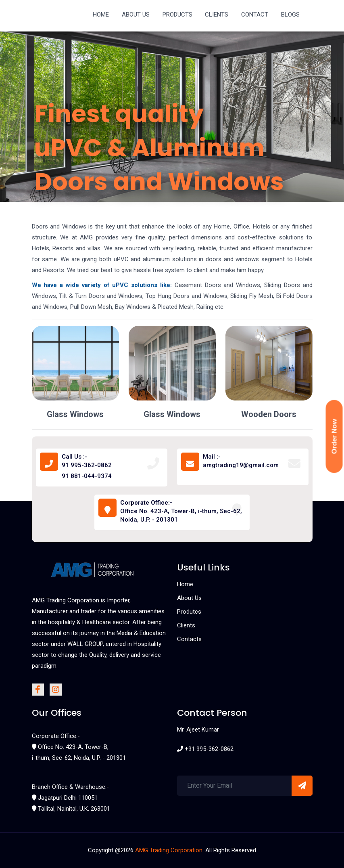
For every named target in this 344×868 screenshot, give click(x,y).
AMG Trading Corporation (169, 850)
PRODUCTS (177, 15)
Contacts (189, 639)
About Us (189, 598)
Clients (186, 625)
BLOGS (290, 15)
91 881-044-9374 (87, 476)
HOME (101, 15)
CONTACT (255, 15)
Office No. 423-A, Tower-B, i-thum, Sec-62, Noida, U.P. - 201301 (181, 511)
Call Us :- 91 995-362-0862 (87, 461)
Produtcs (189, 612)
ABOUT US (136, 15)
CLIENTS (217, 15)
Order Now (335, 437)
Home (185, 584)
